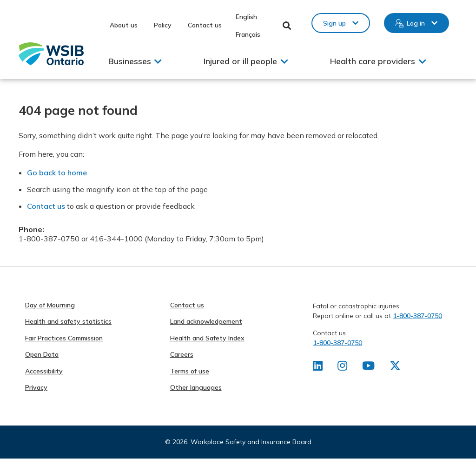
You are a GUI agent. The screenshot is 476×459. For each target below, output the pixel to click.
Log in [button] (416, 23)
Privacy (36, 387)
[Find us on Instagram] (342, 367)
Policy (163, 25)
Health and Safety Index (207, 338)
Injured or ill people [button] (240, 61)
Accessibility (44, 371)
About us (124, 25)
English (246, 17)
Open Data (42, 354)
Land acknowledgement (206, 321)
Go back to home (57, 173)
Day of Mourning (50, 305)
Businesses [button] (130, 61)
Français (248, 34)
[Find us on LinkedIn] (318, 367)
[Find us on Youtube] (368, 367)
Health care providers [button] (373, 61)
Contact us (205, 25)
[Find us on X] (395, 367)
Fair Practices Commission (64, 338)
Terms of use (190, 371)
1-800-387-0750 (417, 316)
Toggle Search (287, 26)
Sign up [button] (334, 23)
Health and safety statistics (68, 321)
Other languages (196, 387)
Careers (182, 354)
